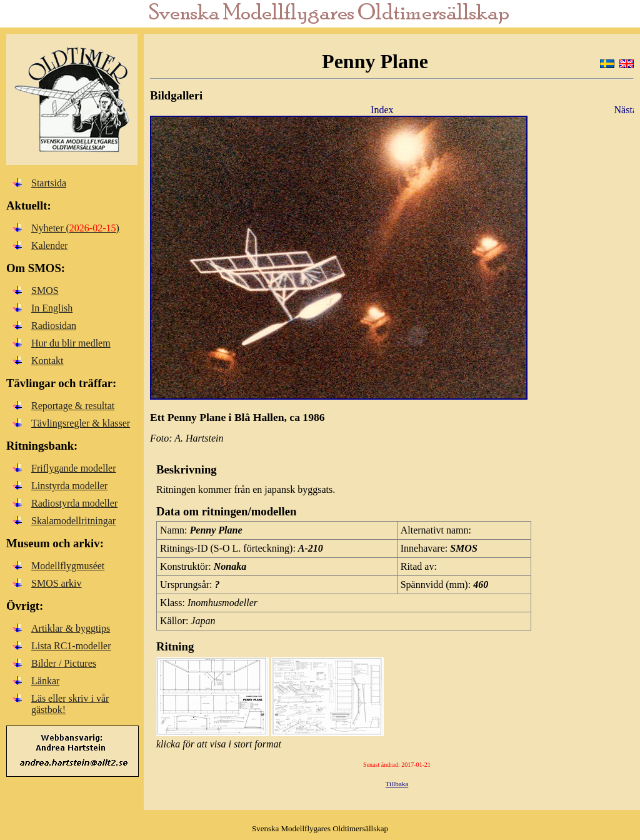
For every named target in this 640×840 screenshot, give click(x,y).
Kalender (50, 245)
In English (52, 308)
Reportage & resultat (73, 406)
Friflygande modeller (74, 468)
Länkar (45, 681)
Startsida (49, 183)
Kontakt (47, 361)
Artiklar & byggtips (71, 628)
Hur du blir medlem (71, 343)
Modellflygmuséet (68, 566)
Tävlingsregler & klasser (81, 423)
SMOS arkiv (56, 583)
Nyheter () (75, 228)
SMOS (45, 291)
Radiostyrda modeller (74, 503)
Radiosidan (54, 326)
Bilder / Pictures (64, 663)
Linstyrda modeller (69, 486)
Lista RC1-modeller (71, 646)
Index (382, 110)
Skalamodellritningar (73, 521)
